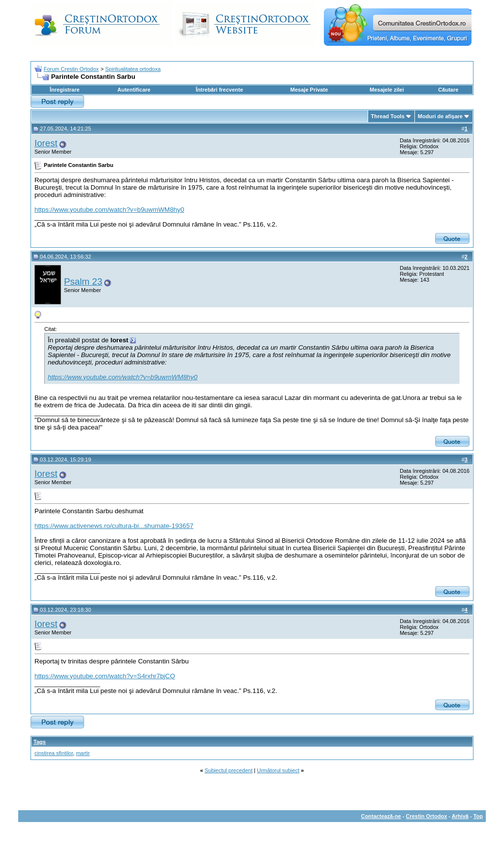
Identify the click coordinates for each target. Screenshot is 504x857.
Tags (40, 742)
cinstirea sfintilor (54, 753)
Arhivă (460, 816)
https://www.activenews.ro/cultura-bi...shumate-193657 (114, 526)
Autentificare (134, 90)
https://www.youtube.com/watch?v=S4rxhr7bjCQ (105, 676)
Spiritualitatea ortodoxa (133, 69)
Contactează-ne (381, 816)
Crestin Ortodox (427, 816)
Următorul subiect (278, 770)
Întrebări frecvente (220, 90)
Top (478, 816)
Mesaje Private (309, 90)
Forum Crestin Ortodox (71, 69)
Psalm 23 (83, 281)
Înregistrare (65, 90)
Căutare (448, 90)
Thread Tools (388, 116)
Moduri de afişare (440, 116)
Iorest (46, 143)
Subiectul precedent (229, 770)
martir (83, 753)
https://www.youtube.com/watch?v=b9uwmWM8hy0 (109, 210)
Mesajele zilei (387, 90)
